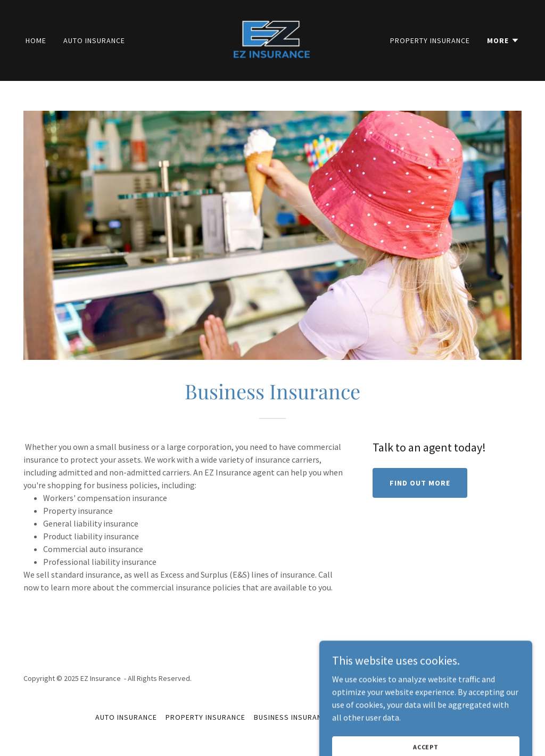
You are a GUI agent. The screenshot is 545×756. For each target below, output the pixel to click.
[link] (272, 39)
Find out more (420, 483)
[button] (503, 40)
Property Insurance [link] (430, 40)
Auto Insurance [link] (94, 40)
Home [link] (36, 40)
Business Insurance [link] (292, 717)
